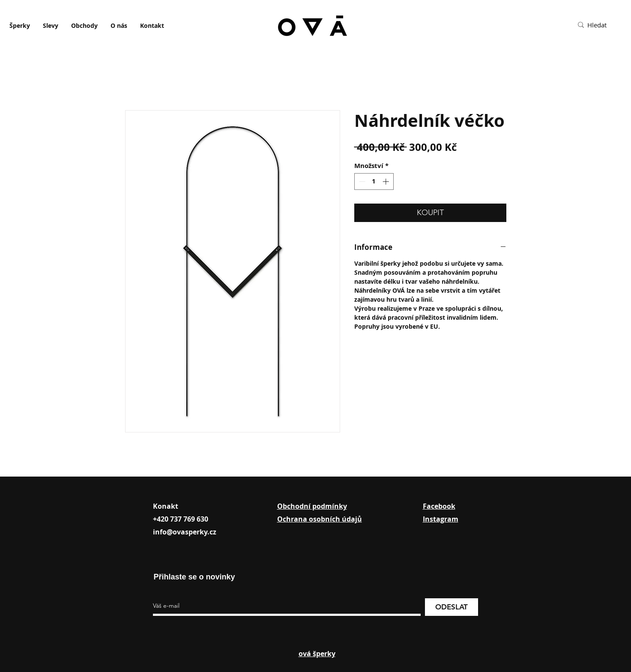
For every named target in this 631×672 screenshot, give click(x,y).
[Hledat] (606, 25)
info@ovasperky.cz (185, 532)
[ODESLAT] (452, 607)
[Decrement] (361, 181)
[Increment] (387, 181)
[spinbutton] (374, 181)
